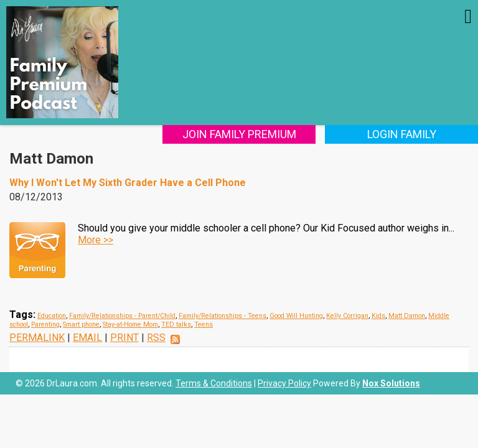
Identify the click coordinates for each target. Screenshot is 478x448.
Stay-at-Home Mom (130, 324)
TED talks (176, 324)
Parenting (45, 324)
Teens (204, 324)
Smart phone (81, 324)
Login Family (402, 134)
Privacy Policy (284, 383)
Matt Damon (407, 316)
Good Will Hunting (296, 316)
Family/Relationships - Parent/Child (122, 316)
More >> (96, 240)
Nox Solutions (391, 383)
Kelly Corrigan (347, 316)
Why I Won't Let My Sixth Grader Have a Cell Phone (128, 183)
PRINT (124, 338)
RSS (156, 338)
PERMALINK (37, 338)
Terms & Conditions (214, 383)
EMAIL (87, 338)
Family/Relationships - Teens (223, 316)
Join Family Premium (239, 134)
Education (52, 316)
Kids (378, 316)
